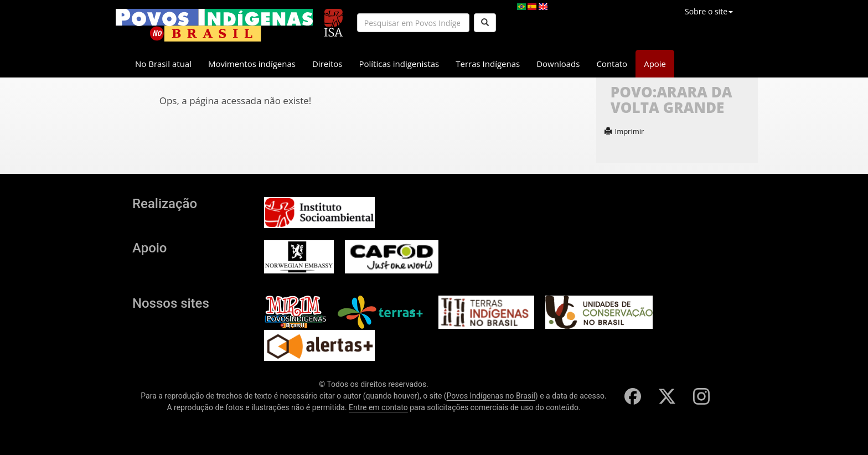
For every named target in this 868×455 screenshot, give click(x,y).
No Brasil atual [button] (163, 64)
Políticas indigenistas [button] (399, 64)
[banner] (214, 25)
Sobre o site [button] (709, 11)
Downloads (558, 64)
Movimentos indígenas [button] (252, 64)
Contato (612, 64)
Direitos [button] (327, 64)
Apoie (655, 64)
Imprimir (624, 131)
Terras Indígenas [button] (488, 64)
